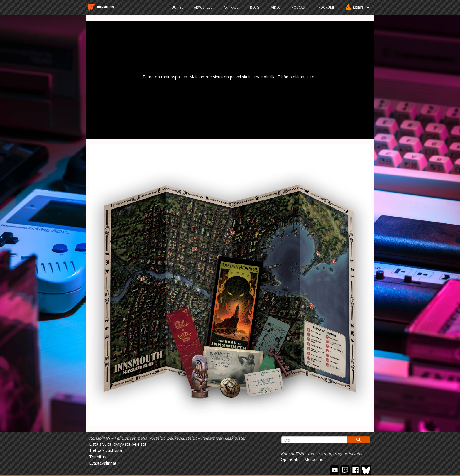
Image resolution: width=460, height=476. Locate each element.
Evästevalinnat (103, 463)
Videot (277, 7)
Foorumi (326, 7)
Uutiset (178, 7)
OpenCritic (291, 459)
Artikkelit (232, 7)
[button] (356, 8)
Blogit (256, 7)
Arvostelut (204, 7)
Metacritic (314, 459)
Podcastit (301, 7)
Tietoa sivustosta (106, 450)
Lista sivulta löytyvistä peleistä (118, 444)
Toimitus (98, 457)
